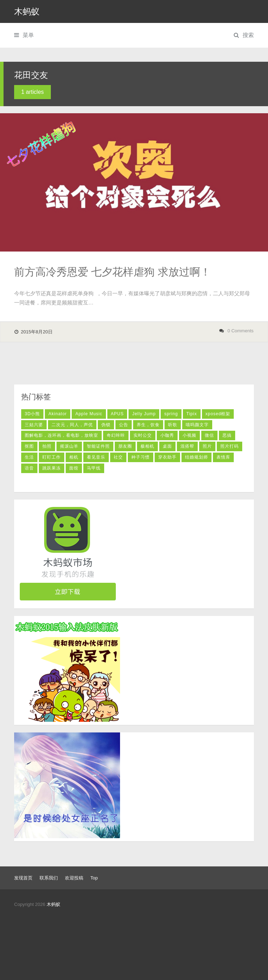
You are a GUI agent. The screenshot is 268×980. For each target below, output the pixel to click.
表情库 (223, 457)
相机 (74, 457)
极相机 (147, 446)
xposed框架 (218, 414)
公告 (124, 425)
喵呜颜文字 (197, 425)
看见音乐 (96, 457)
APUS (117, 414)
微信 (209, 435)
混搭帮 (187, 446)
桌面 (167, 446)
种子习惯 (141, 457)
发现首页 (23, 878)
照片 (207, 446)
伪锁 (106, 425)
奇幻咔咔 (116, 435)
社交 (118, 457)
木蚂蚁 (27, 11)
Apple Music (89, 414)
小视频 (189, 435)
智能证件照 (98, 446)
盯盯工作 (52, 457)
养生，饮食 (148, 425)
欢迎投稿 (74, 878)
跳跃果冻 (52, 468)
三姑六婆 (34, 425)
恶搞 (227, 435)
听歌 (173, 425)
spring (171, 414)
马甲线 (94, 468)
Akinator (58, 414)
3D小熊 (32, 414)
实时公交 (143, 435)
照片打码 (230, 446)
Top (94, 878)
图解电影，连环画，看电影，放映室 (61, 435)
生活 (29, 457)
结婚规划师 (196, 457)
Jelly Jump (144, 414)
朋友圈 (125, 446)
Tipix (192, 414)
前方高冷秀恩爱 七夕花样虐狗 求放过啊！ (112, 272)
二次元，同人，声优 (72, 425)
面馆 (74, 468)
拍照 (47, 446)
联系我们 (49, 878)
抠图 (29, 446)
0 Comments (240, 331)
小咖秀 (167, 435)
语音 (29, 468)
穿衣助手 (167, 457)
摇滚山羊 (69, 446)
